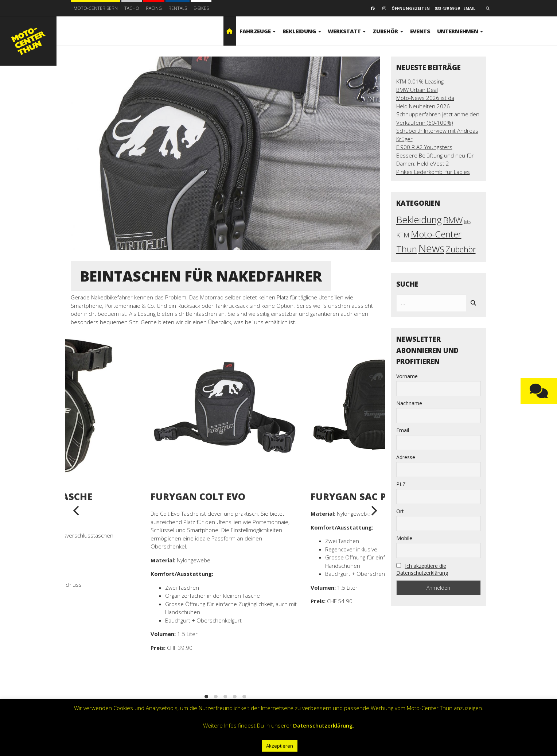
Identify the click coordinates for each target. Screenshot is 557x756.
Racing (154, 8)
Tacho (132, 8)
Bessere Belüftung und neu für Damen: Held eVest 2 (435, 160)
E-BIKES (201, 8)
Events (420, 31)
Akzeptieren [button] (280, 746)
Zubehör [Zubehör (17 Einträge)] (461, 249)
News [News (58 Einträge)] (431, 248)
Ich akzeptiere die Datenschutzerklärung (422, 569)
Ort (400, 511)
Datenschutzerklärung (323, 725)
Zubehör (388, 31)
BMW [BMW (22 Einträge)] (453, 220)
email (469, 8)
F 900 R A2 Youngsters (424, 147)
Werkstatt (347, 31)
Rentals (178, 8)
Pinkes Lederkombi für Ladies (433, 172)
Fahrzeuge (258, 31)
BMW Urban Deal (417, 90)
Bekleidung (302, 31)
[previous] (77, 511)
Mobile (404, 538)
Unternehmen (460, 31)
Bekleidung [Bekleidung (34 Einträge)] (419, 220)
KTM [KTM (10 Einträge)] (403, 235)
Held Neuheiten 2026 (423, 106)
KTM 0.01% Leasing (420, 81)
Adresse (406, 457)
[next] (374, 511)
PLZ (401, 484)
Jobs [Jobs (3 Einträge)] (467, 222)
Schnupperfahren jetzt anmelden (438, 114)
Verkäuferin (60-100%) (425, 123)
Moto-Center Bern (96, 8)
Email (403, 430)
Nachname (409, 403)
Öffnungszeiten (411, 8)
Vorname (407, 376)
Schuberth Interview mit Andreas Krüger (437, 135)
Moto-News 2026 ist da (425, 98)
